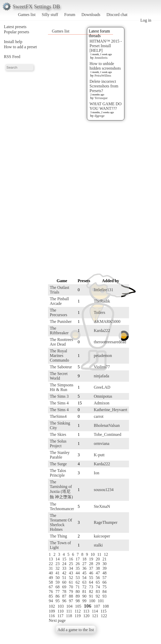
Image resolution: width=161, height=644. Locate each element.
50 (58, 578)
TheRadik (102, 301)
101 (101, 601)
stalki (98, 545)
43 (71, 573)
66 (104, 582)
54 (84, 578)
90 (84, 596)
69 (64, 587)
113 (86, 611)
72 (84, 587)
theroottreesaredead (110, 342)
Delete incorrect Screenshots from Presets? (104, 86)
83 (98, 592)
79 (71, 592)
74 (98, 587)
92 (98, 596)
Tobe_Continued (108, 434)
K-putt (99, 455)
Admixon (102, 403)
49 (51, 578)
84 (104, 592)
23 (58, 564)
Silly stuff (50, 15)
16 (71, 559)
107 (97, 606)
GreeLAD (102, 387)
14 (58, 559)
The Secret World (59, 376)
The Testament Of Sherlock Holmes (61, 522)
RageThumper (106, 522)
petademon (103, 356)
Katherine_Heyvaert (111, 410)
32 (58, 568)
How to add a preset (20, 47)
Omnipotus (103, 396)
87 (64, 596)
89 (78, 596)
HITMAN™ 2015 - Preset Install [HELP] (106, 46)
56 (98, 578)
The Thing (58, 536)
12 (106, 554)
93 (104, 596)
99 (84, 601)
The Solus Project (58, 443)
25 (71, 564)
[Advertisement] (92, 199)
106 (88, 606)
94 (51, 601)
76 (51, 592)
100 (92, 601)
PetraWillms (103, 75)
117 (60, 616)
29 (98, 564)
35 (78, 568)
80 (78, 592)
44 (78, 573)
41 (58, 573)
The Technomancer (62, 506)
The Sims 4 (59, 403)
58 (51, 582)
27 (84, 564)
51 (64, 578)
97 (71, 601)
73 (91, 587)
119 (78, 616)
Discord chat (117, 15)
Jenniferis (101, 58)
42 (64, 573)
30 (104, 564)
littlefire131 (104, 290)
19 (91, 559)
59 (58, 582)
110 (61, 611)
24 (64, 564)
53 (78, 578)
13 (51, 559)
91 (91, 596)
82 (91, 592)
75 (104, 587)
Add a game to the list (76, 630)
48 (104, 573)
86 (58, 596)
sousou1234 (104, 490)
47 (98, 573)
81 (84, 592)
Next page (57, 620)
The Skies (58, 434)
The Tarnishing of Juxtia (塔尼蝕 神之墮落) (61, 489)
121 (95, 616)
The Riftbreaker (59, 331)
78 (64, 592)
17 (78, 559)
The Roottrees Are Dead (61, 342)
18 (84, 559)
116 (52, 616)
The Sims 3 (59, 396)
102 (52, 606)
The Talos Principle (58, 473)
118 (69, 616)
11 (99, 554)
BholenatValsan (107, 425)
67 (51, 587)
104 (69, 606)
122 (104, 616)
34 (71, 568)
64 (91, 582)
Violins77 (102, 367)
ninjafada (102, 376)
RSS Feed (12, 57)
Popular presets (17, 32)
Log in (146, 20)
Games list (27, 15)
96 (64, 601)
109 (52, 611)
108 (106, 606)
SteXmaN (102, 506)
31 (51, 568)
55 (91, 578)
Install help (13, 42)
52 (71, 578)
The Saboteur (61, 367)
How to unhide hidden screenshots (105, 66)
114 (95, 611)
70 (71, 587)
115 (103, 611)
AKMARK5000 (107, 321)
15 (64, 559)
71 (78, 587)
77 (58, 592)
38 (98, 568)
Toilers (100, 312)
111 (69, 611)
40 (51, 573)
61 (71, 582)
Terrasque (101, 98)
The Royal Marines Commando (59, 356)
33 (64, 568)
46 (91, 573)
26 (78, 564)
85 (51, 596)
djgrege (99, 116)
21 (104, 559)
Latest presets (15, 27)
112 (78, 611)
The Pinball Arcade (59, 301)
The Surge (58, 464)
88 (71, 596)
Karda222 (102, 331)
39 (104, 568)
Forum (70, 15)
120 (86, 616)
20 (98, 559)
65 (98, 582)
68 (58, 587)
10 (93, 554)
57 (104, 578)
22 (51, 564)
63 (84, 582)
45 (84, 573)
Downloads (91, 15)
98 (78, 601)
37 (91, 568)
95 (58, 601)
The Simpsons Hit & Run (62, 387)
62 (78, 582)
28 (91, 564)
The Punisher (61, 321)
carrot (99, 416)
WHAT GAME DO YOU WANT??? (106, 106)
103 (61, 606)
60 (64, 582)
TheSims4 (58, 416)
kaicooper (102, 536)
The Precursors (59, 312)
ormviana (102, 443)
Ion (97, 473)
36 (84, 568)
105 (78, 606)
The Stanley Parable (60, 455)
